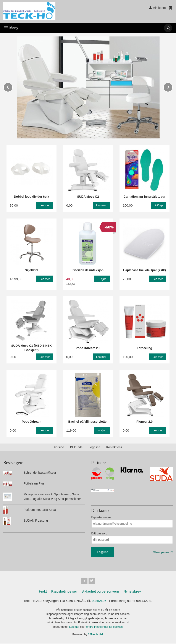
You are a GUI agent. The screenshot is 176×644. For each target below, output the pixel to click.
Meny (11, 28)
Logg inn (94, 447)
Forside (59, 447)
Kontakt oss (114, 447)
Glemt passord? (163, 552)
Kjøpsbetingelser (64, 592)
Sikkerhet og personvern (100, 592)
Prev (13, 86)
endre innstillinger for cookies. (105, 628)
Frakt (43, 592)
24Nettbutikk (96, 635)
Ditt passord (99, 533)
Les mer (75, 628)
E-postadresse (101, 517)
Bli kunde (76, 447)
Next (173, 86)
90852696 (100, 602)
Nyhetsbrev (132, 592)
